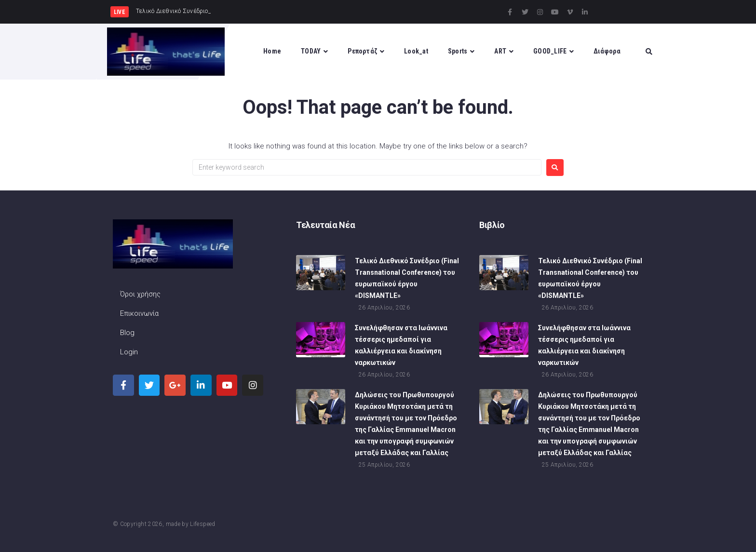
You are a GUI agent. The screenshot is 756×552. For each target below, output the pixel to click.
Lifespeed (202, 524)
